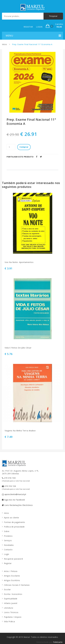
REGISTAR (28, 27)
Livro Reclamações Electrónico (17, 505)
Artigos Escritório (12, 580)
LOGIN (39, 27)
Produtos (8, 536)
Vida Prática (9, 621)
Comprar (24, 147)
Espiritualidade (11, 599)
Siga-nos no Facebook (13, 500)
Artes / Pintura (11, 571)
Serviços (8, 540)
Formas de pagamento (15, 522)
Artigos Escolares (12, 576)
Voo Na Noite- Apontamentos (19, 262)
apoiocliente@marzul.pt (14, 494)
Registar (8, 563)
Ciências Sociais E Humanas (17, 585)
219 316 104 (16, 479)
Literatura (8, 608)
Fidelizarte (58, 642)
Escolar (7, 589)
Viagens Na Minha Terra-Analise (20, 431)
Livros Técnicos (11, 612)
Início (4, 44)
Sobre (7, 531)
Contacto (8, 550)
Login (7, 554)
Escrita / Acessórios (13, 594)
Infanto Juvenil (11, 603)
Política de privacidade (14, 527)
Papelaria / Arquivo (13, 617)
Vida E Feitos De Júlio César (18, 348)
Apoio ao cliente (11, 518)
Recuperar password (13, 559)
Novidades (9, 545)
